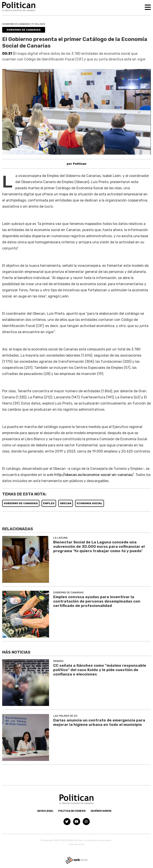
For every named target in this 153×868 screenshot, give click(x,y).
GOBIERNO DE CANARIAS (21, 503)
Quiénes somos (101, 811)
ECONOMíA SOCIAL (90, 503)
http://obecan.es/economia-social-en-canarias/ (94, 475)
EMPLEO (49, 503)
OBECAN (66, 503)
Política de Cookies (72, 811)
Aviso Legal (45, 811)
